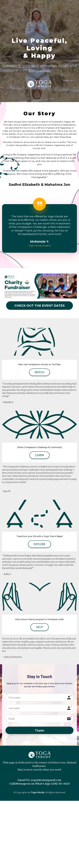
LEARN (39, 455)
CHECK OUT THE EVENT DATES (39, 306)
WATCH (39, 372)
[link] (33, 234)
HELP (40, 627)
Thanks (40, 731)
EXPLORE (39, 544)
